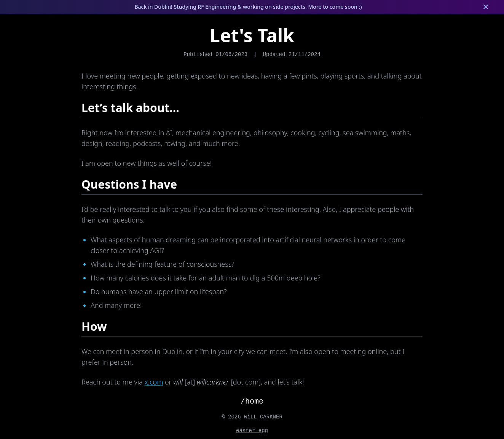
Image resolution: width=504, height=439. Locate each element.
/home (252, 401)
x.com (154, 382)
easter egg (252, 431)
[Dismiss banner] (486, 7)
